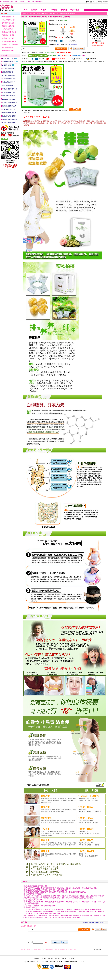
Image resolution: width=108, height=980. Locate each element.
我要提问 (74, 45)
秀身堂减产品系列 (8, 35)
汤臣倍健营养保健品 (9, 32)
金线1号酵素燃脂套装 (9, 109)
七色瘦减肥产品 (8, 29)
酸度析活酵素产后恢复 (9, 92)
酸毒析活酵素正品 (8, 17)
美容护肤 (44, 10)
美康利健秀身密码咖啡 (9, 79)
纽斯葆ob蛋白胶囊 (8, 26)
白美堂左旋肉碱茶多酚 (9, 123)
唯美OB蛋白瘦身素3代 (9, 85)
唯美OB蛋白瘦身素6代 (9, 82)
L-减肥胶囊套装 (7, 65)
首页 (88, 2)
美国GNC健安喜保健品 (10, 44)
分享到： (24, 49)
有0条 (69, 45)
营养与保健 (75, 10)
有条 (58, 45)
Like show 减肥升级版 (9, 58)
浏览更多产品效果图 (67, 20)
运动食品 (64, 10)
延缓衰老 (54, 10)
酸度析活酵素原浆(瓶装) (9, 113)
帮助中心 (37, 960)
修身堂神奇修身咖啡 (9, 23)
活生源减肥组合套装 (8, 69)
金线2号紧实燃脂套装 (9, 62)
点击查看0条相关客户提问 (90, 922)
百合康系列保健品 (8, 38)
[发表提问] (102, 922)
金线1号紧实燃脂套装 (9, 96)
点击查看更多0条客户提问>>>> (30, 926)
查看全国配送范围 (50, 53)
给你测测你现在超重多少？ (65, 53)
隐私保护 (44, 960)
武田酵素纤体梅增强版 (9, 75)
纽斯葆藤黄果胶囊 (8, 20)
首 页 (26, 10)
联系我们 (64, 960)
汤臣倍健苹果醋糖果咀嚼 (10, 119)
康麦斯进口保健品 (8, 51)
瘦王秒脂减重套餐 (8, 72)
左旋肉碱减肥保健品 (9, 41)
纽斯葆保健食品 (8, 48)
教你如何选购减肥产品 (89, 53)
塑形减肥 (34, 10)
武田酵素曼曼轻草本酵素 (10, 103)
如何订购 (51, 960)
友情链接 (71, 960)
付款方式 (58, 960)
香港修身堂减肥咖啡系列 (10, 89)
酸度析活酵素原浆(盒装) (9, 106)
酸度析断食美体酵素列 (9, 116)
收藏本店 (105, 2)
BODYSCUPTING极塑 (9, 99)
